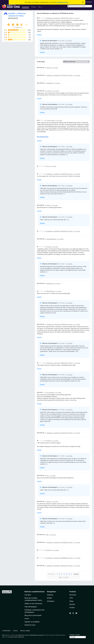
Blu (48, 535)
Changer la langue (75, 635)
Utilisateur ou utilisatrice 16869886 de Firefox (60, 558)
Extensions (25, 7)
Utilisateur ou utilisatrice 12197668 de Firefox (60, 542)
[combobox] (80, 6)
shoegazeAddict (51, 239)
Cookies (15, 631)
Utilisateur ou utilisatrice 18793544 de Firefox (60, 18)
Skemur (49, 502)
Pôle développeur (31, 607)
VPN (71, 598)
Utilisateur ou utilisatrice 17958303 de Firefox (60, 174)
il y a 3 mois (55, 68)
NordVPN (14, 18)
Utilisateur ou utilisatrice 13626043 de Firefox (60, 363)
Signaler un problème (32, 622)
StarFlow (49, 550)
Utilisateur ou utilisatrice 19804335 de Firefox (60, 566)
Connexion (89, 2)
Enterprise (51, 601)
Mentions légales (25, 631)
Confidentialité (6, 631)
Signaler (39, 35)
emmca (49, 68)
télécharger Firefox (63, 2)
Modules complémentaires (35, 592)
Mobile (49, 598)
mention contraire (10, 635)
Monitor (72, 604)
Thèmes (34, 7)
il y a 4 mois (77, 75)
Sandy (48, 205)
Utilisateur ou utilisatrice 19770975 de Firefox (60, 75)
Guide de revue (30, 625)
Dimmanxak (50, 284)
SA (47, 476)
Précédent (52, 574)
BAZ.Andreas (50, 291)
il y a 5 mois (52, 535)
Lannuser (49, 91)
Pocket (72, 608)
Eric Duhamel (50, 393)
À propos (28, 595)
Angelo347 (50, 83)
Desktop (50, 595)
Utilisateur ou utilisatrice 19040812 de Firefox (60, 324)
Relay (71, 601)
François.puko (51, 120)
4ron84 (49, 247)
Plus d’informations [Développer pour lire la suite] (43, 137)
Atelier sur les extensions (33, 603)
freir (48, 166)
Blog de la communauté (33, 615)
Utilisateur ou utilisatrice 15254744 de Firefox (60, 433)
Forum (27, 619)
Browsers (73, 595)
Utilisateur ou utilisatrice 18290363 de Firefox (60, 231)
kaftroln (49, 441)
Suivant (76, 574)
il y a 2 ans (76, 18)
